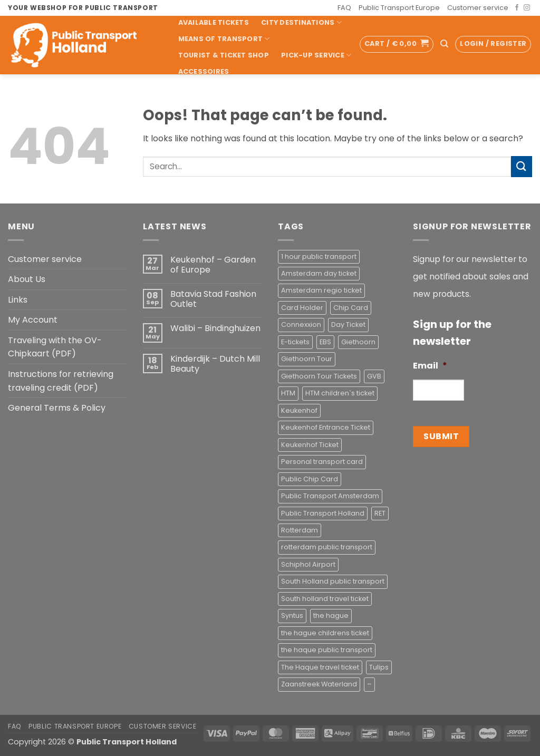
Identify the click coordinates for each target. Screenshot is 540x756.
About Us (27, 279)
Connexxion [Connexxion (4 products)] (301, 324)
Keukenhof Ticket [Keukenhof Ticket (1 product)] (310, 445)
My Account (33, 320)
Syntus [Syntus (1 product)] (292, 616)
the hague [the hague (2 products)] (331, 616)
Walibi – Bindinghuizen (215, 328)
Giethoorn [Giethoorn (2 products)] (358, 342)
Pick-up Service (316, 55)
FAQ (344, 8)
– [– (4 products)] (369, 684)
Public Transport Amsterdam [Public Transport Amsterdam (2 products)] (330, 496)
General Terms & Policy (57, 408)
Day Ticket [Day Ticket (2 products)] (348, 324)
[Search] (444, 44)
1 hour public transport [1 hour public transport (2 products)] (319, 256)
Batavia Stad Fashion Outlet (213, 299)
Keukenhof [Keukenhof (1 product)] (299, 410)
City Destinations (301, 22)
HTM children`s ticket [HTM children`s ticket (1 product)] (340, 393)
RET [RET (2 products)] (380, 513)
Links (18, 300)
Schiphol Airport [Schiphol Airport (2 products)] (308, 564)
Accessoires (204, 71)
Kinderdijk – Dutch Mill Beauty (215, 364)
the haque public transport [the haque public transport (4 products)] (327, 650)
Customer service (478, 8)
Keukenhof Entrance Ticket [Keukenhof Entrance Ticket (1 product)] (326, 427)
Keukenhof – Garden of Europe (213, 265)
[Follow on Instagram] (527, 8)
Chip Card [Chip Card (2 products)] (351, 308)
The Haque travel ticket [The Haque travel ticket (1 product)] (320, 667)
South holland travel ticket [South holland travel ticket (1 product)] (325, 599)
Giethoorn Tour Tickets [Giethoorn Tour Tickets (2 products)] (319, 376)
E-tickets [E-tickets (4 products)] (295, 342)
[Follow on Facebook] (517, 8)
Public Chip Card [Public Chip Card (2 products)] (310, 479)
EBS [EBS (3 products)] (325, 342)
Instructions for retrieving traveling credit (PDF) (61, 381)
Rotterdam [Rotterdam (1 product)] (300, 530)
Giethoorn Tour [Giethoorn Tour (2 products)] (307, 359)
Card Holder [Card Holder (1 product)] (302, 308)
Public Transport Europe (399, 8)
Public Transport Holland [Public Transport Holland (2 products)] (323, 513)
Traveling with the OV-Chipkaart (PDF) (55, 347)
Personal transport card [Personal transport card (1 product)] (322, 462)
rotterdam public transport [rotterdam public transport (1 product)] (327, 547)
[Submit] (522, 166)
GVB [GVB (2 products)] (374, 376)
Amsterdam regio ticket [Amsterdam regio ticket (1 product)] (321, 290)
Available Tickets (214, 22)
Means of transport (224, 39)
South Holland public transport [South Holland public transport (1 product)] (333, 581)
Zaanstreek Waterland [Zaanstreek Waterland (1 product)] (319, 684)
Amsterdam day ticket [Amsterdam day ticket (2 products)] (319, 273)
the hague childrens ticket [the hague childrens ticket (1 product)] (325, 633)
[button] (397, 44)
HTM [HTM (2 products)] (288, 393)
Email (430, 366)
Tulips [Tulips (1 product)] (379, 667)
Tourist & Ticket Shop (224, 55)
